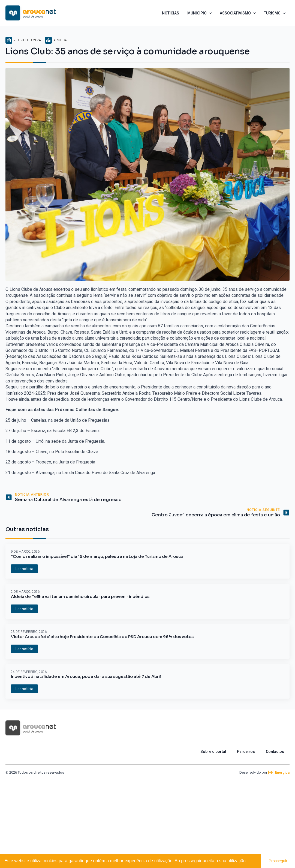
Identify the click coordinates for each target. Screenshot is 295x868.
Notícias (171, 13)
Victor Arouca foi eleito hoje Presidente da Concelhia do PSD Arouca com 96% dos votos (102, 637)
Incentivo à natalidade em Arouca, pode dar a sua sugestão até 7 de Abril (86, 677)
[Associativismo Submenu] (255, 13)
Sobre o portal (213, 752)
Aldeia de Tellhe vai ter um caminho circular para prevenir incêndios (80, 597)
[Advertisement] (147, 816)
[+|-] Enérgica (279, 772)
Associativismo (235, 13)
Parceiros (246, 752)
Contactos (275, 752)
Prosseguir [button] (278, 861)
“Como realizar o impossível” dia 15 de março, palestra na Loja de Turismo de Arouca (97, 556)
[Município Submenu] (211, 13)
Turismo (272, 13)
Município (197, 13)
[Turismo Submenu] (285, 13)
